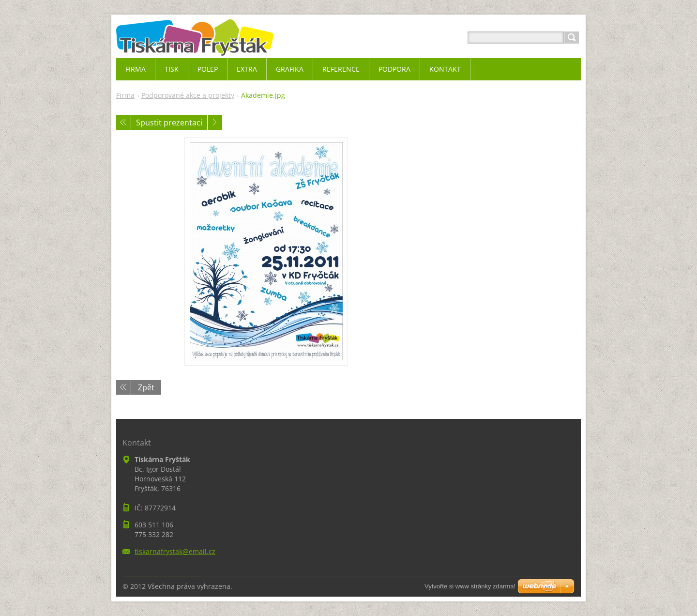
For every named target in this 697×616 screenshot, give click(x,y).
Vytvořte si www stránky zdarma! (470, 586)
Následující (215, 123)
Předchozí (123, 123)
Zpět (146, 387)
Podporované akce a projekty (188, 95)
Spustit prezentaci (169, 123)
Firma (125, 95)
